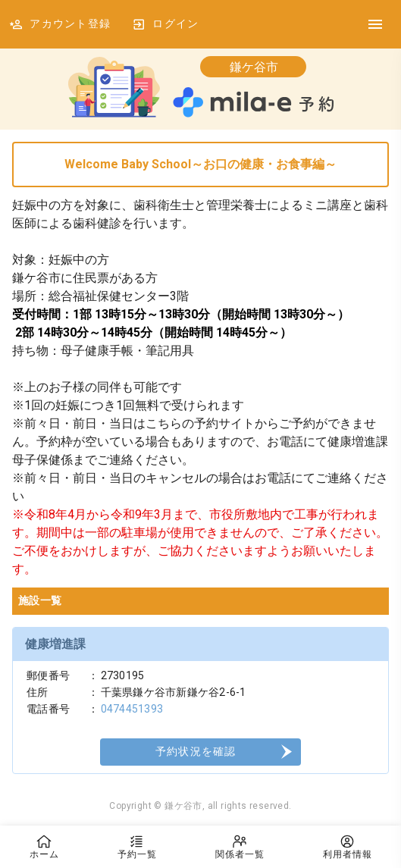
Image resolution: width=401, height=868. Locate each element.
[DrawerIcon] (375, 24)
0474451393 (132, 709)
